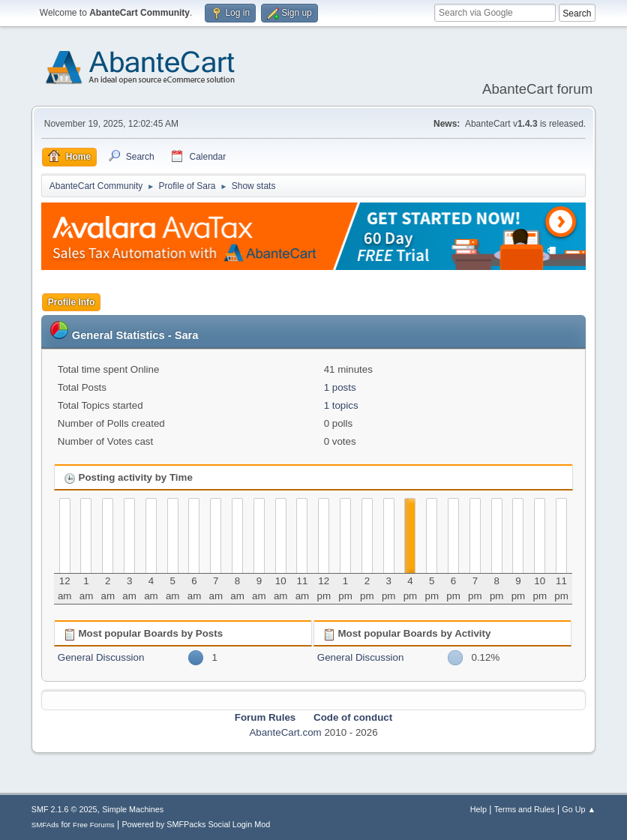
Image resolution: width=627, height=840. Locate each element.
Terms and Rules (525, 809)
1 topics (341, 405)
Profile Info (72, 302)
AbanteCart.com (285, 732)
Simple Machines (133, 809)
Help (478, 809)
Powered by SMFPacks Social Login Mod (196, 824)
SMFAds (45, 825)
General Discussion (101, 657)
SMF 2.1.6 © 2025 (64, 809)
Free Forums (94, 825)
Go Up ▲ (579, 809)
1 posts (340, 387)
